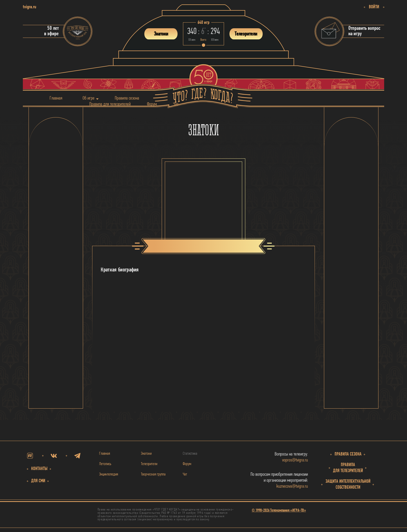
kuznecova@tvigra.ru (292, 486)
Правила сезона (127, 98)
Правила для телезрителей (110, 104)
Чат (176, 104)
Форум (152, 104)
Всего (203, 40)
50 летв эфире (51, 31)
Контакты (39, 469)
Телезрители (149, 464)
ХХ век (192, 40)
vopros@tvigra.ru (295, 460)
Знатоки (146, 454)
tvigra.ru (29, 7)
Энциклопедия (109, 474)
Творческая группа (153, 474)
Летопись (105, 464)
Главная (56, 98)
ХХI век (215, 40)
